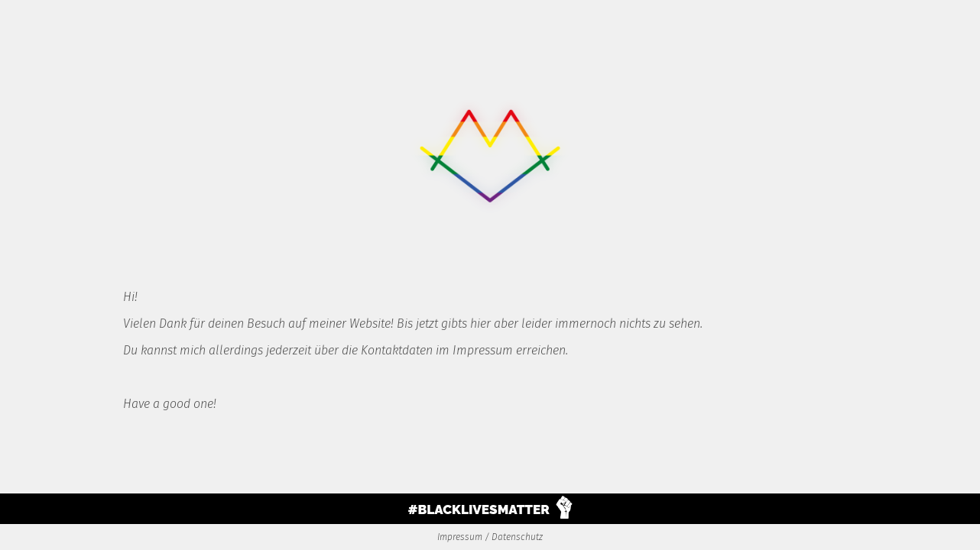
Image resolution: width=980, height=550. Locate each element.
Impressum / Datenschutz (490, 537)
